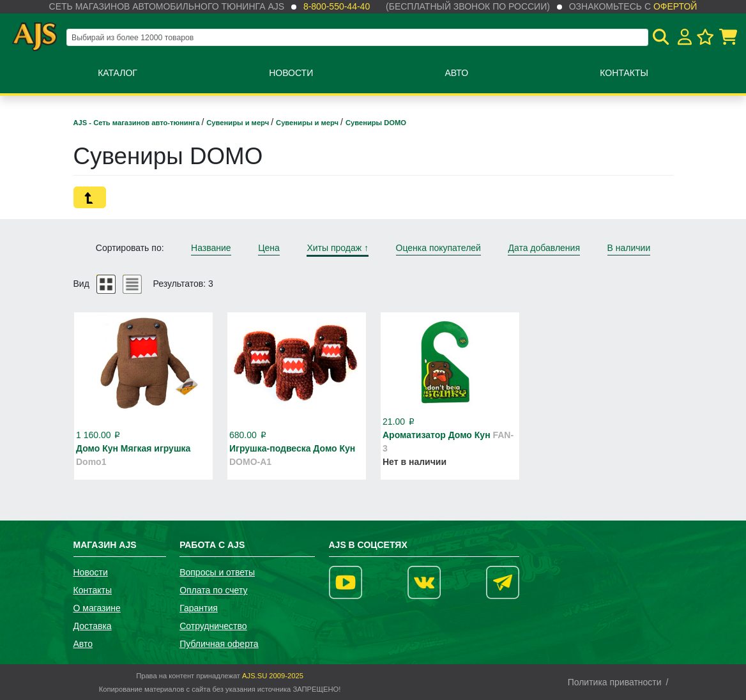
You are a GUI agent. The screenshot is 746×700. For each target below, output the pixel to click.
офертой (675, 6)
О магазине (97, 608)
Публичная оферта (219, 644)
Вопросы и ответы (217, 572)
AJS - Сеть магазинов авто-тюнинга (138, 123)
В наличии (629, 248)
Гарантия (199, 608)
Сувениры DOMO (376, 123)
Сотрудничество (213, 626)
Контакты (624, 73)
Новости (291, 73)
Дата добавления (544, 248)
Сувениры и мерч (239, 123)
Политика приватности (615, 682)
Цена (269, 248)
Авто (456, 73)
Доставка (93, 626)
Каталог (118, 73)
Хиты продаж (338, 248)
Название (211, 248)
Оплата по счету (213, 590)
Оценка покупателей (438, 248)
